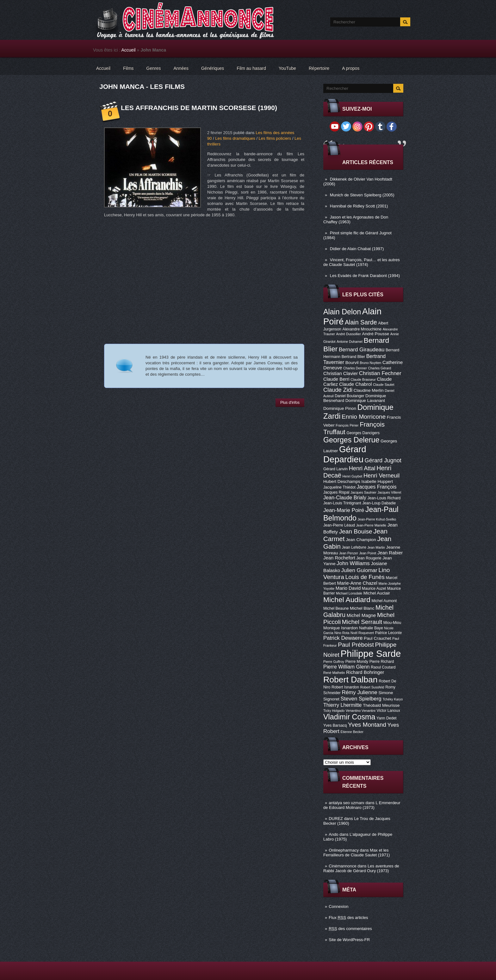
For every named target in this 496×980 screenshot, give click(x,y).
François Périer (347, 425)
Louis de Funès (365, 577)
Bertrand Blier (353, 357)
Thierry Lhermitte (343, 705)
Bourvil (352, 363)
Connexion (338, 906)
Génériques (213, 68)
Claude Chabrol (355, 384)
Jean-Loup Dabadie (379, 503)
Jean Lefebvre (354, 547)
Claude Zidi (338, 390)
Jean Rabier (390, 553)
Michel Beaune (336, 608)
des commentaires (350, 929)
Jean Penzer (349, 553)
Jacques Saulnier (363, 492)
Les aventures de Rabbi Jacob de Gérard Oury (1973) (361, 868)
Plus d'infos (290, 403)
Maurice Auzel (374, 589)
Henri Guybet (353, 476)
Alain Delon (342, 312)
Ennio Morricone (364, 417)
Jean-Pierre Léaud (339, 525)
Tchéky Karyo (393, 699)
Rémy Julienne (359, 692)
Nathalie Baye (371, 628)
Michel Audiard (347, 600)
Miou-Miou (392, 623)
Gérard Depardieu (345, 454)
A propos (351, 68)
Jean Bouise (356, 531)
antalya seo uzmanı (347, 803)
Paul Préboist (356, 645)
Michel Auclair (377, 593)
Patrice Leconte (388, 633)
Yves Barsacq (335, 725)
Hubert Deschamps (342, 481)
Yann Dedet (386, 718)
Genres (154, 68)
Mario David (348, 588)
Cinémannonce (342, 866)
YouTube (287, 68)
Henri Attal (362, 468)
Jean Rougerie (369, 558)
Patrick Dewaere (343, 638)
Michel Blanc (362, 608)
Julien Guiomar (359, 570)
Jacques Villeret (389, 492)
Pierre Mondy (357, 662)
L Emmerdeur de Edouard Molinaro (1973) (362, 805)
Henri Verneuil (381, 476)
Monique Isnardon (341, 628)
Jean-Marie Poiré (344, 510)
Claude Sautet (384, 385)
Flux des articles (348, 918)
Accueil (129, 50)
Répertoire (319, 68)
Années (181, 68)
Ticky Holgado (334, 711)
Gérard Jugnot (383, 460)
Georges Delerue (351, 440)
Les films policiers (275, 138)
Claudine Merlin (369, 390)
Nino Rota (342, 633)
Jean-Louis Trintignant (342, 503)
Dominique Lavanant (365, 401)
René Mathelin (334, 673)
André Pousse (375, 334)
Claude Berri (336, 379)
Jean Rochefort (339, 558)
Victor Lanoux (388, 711)
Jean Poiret (368, 553)
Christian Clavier (341, 373)
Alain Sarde (361, 322)
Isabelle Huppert (377, 481)
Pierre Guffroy (334, 662)
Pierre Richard (382, 662)
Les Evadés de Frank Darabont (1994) (365, 276)
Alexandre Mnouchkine (362, 329)
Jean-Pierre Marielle (371, 525)
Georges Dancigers (363, 433)
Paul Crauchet (378, 638)
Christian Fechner (380, 373)
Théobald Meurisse (381, 705)
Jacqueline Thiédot (339, 487)
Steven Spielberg (361, 699)
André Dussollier (349, 334)
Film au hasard (251, 68)
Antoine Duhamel (350, 342)
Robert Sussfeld (372, 687)
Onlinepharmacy (344, 850)
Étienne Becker (352, 732)
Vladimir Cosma (349, 717)
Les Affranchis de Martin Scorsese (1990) (199, 108)
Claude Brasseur (363, 379)
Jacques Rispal (336, 492)
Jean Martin (376, 547)
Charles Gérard (379, 368)
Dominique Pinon (340, 408)
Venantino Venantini (361, 711)
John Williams (353, 563)
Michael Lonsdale (349, 593)
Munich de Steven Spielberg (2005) (362, 195)
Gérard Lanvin (335, 469)
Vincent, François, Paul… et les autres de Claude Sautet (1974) (362, 262)
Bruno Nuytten (370, 363)
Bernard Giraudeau (362, 350)
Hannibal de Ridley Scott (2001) (359, 206)
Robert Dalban (350, 680)
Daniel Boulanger (349, 396)
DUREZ (336, 819)
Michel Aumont (384, 601)
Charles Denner (355, 368)
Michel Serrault (362, 622)
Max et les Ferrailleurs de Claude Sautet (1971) (356, 853)
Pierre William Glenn (347, 667)
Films (128, 68)
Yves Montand (367, 725)
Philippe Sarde (371, 653)
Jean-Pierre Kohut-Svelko (377, 519)
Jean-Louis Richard (384, 498)
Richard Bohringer (365, 672)
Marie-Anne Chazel (357, 583)
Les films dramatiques (235, 138)
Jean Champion (361, 540)
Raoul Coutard (383, 667)
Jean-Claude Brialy (345, 497)
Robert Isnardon (345, 687)
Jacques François (376, 487)
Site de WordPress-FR (349, 940)
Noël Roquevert (362, 633)
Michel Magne (361, 615)
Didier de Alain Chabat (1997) (357, 249)
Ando (333, 834)
